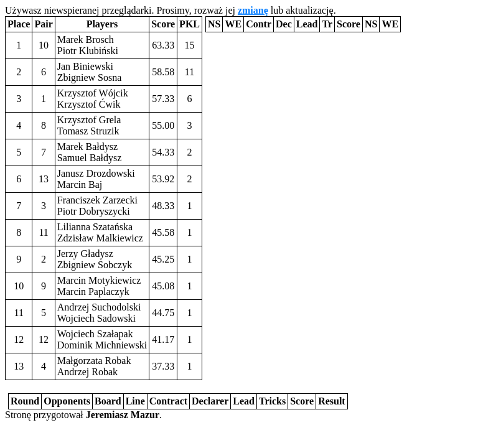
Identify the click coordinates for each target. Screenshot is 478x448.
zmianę (253, 10)
